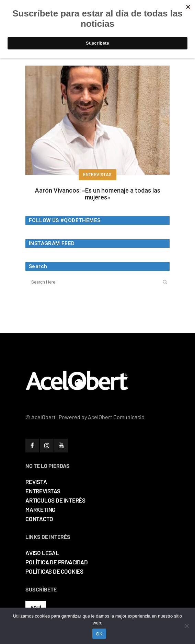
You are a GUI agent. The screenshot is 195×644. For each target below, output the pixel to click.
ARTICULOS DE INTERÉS (55, 500)
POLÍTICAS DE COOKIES (54, 571)
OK (99, 634)
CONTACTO (39, 519)
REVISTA (36, 482)
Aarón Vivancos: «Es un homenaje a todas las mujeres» (98, 194)
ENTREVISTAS (43, 491)
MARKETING (40, 509)
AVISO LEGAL (42, 553)
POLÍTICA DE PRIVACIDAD (57, 562)
